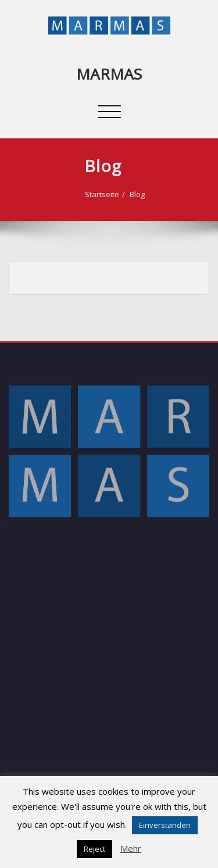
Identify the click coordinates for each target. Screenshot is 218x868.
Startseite (95, 194)
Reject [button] (94, 849)
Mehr (131, 848)
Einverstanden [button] (165, 825)
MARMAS (109, 74)
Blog (130, 194)
